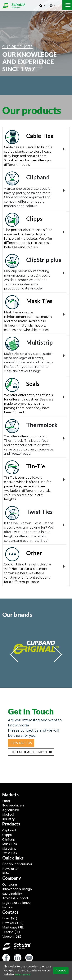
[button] (21, 743)
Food (6, 801)
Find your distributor (17, 864)
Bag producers (13, 805)
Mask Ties (10, 844)
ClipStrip (9, 839)
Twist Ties (10, 853)
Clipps (7, 835)
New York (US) (13, 923)
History (8, 907)
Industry (8, 819)
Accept (61, 970)
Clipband (9, 830)
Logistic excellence (16, 903)
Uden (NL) (10, 918)
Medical (8, 815)
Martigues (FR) (13, 927)
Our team (10, 884)
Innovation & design (17, 889)
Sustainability (12, 894)
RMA (6, 873)
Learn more (23, 974)
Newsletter (11, 869)
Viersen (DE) (12, 937)
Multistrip (9, 849)
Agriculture (11, 810)
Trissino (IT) (11, 932)
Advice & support (15, 898)
